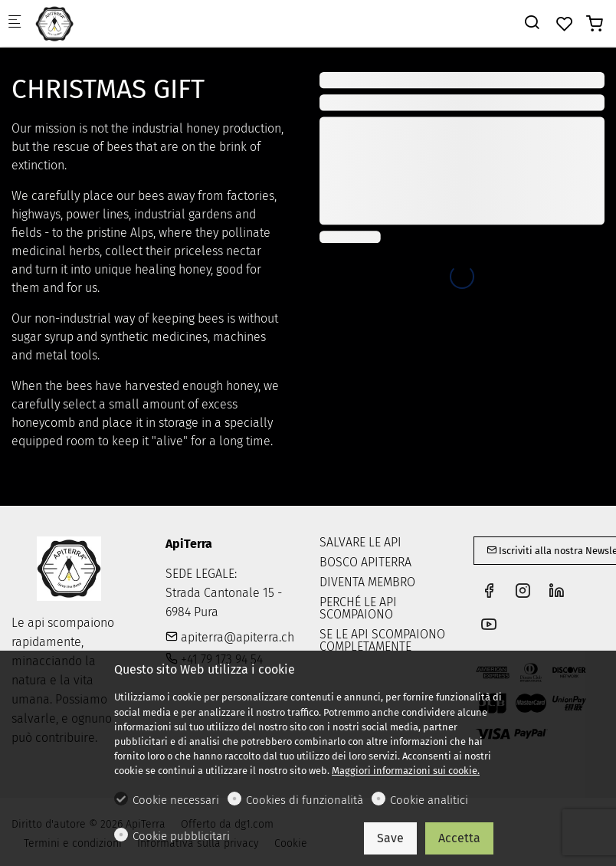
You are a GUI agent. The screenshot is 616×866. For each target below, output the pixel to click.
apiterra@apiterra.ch (230, 637)
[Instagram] (523, 592)
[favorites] (565, 24)
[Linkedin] (556, 592)
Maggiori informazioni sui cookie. (406, 771)
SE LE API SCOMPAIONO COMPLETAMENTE (382, 640)
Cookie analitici (429, 800)
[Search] (532, 23)
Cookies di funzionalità (305, 800)
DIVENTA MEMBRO (367, 582)
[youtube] (489, 626)
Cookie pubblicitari (181, 836)
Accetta (459, 838)
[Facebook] (489, 592)
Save (390, 838)
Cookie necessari (176, 800)
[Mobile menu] (15, 23)
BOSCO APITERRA (365, 562)
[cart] (595, 24)
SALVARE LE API (360, 542)
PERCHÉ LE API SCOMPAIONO (358, 608)
